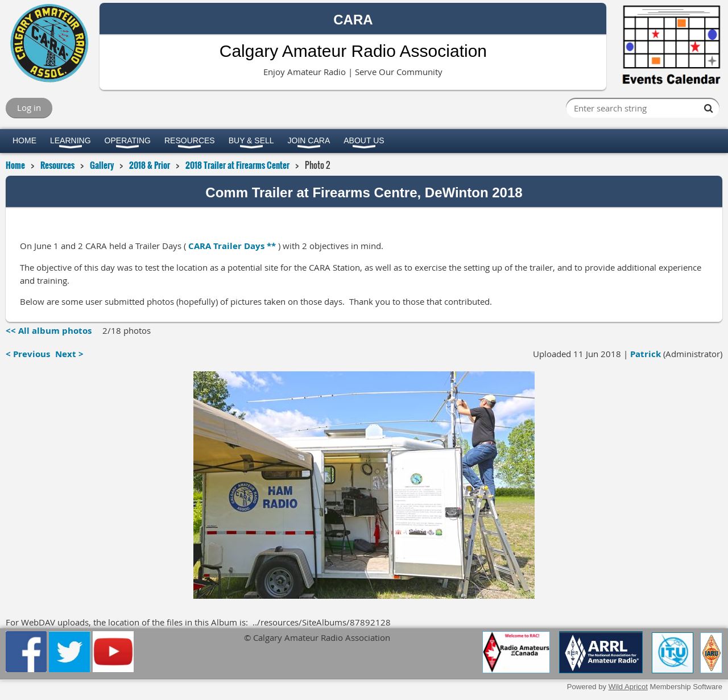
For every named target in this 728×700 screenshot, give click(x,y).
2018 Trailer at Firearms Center (237, 165)
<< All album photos (49, 331)
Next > (69, 354)
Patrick (646, 354)
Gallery (102, 165)
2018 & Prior (150, 165)
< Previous (28, 354)
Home (15, 165)
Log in (29, 107)
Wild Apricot (628, 687)
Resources (57, 165)
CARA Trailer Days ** (232, 246)
